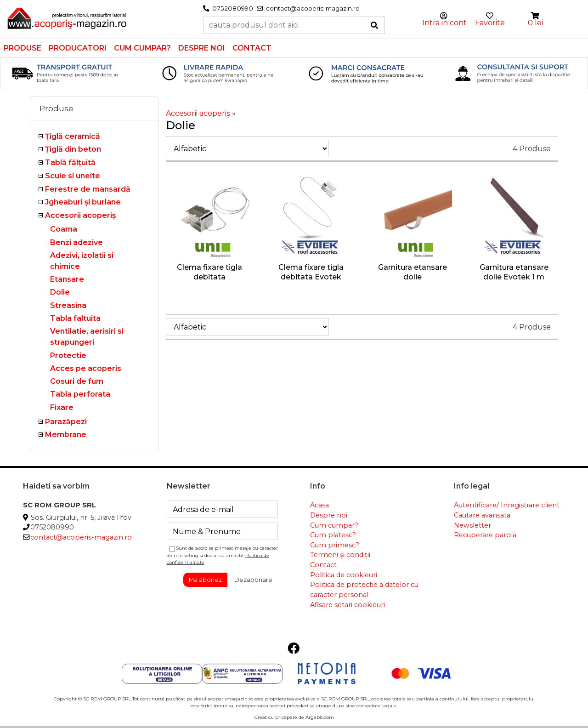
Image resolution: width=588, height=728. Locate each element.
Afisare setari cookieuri (348, 605)
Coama (64, 229)
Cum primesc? (335, 545)
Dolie (60, 292)
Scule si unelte (73, 176)
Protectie (68, 355)
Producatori (78, 48)
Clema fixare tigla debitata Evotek (311, 272)
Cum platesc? (333, 535)
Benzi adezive (76, 242)
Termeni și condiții (340, 555)
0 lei (535, 23)
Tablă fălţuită (70, 162)
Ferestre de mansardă (88, 189)
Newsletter (472, 525)
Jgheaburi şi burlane (83, 202)
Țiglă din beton (73, 149)
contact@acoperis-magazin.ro (81, 537)
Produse (23, 48)
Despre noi (202, 48)
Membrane (66, 435)
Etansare (67, 279)
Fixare (62, 407)
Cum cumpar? (142, 48)
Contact (252, 48)
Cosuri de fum (77, 381)
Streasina (68, 305)
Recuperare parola (485, 535)
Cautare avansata (482, 515)
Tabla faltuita (75, 318)
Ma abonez (205, 580)
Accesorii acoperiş (80, 215)
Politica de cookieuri (344, 575)
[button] (536, 16)
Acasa (319, 505)
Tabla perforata (80, 394)
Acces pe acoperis (86, 368)
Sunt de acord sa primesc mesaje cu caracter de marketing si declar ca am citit (222, 555)
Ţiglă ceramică (73, 136)
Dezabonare (253, 580)
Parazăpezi (66, 422)
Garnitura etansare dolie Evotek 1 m (514, 272)
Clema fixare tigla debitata (209, 272)
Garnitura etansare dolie (413, 272)
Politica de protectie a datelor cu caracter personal (364, 590)
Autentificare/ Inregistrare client (507, 505)
